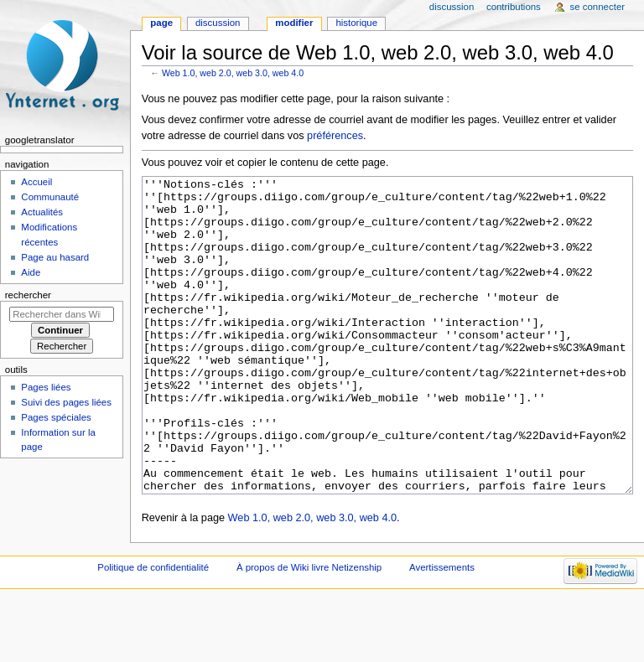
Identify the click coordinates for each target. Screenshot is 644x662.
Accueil (36, 182)
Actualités (42, 212)
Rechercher (28, 295)
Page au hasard (55, 257)
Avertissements (442, 630)
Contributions (514, 7)
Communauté (50, 197)
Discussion (218, 23)
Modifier (294, 23)
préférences (335, 136)
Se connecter (598, 7)
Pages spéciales (56, 417)
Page (161, 23)
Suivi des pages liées (66, 402)
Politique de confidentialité (153, 630)
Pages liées (46, 387)
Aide (31, 272)
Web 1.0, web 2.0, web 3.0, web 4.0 (233, 73)
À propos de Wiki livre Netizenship (309, 630)
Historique (356, 23)
